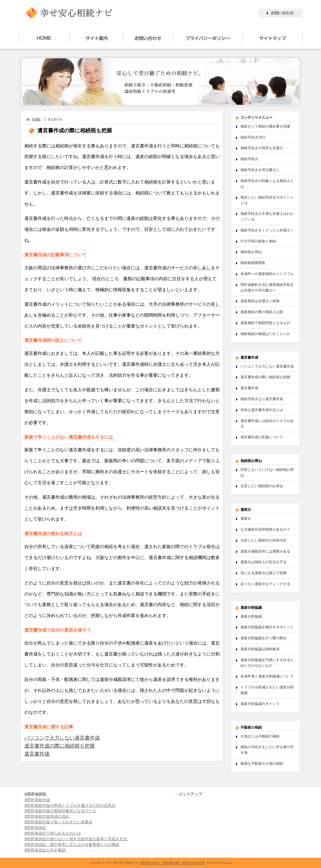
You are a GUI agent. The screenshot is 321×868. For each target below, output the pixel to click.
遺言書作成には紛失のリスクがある (267, 423)
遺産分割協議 (251, 616)
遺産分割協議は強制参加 (260, 649)
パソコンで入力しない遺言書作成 (62, 738)
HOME (36, 119)
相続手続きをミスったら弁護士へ (267, 230)
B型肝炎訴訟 (35, 828)
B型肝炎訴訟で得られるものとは (53, 833)
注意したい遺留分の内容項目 (264, 540)
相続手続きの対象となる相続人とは (267, 183)
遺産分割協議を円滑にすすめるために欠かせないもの (267, 663)
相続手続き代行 (253, 137)
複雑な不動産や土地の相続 (262, 763)
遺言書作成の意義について (262, 437)
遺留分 (246, 518)
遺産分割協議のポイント (260, 704)
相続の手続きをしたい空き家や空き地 (267, 750)
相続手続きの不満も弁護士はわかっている (267, 216)
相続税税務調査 (253, 263)
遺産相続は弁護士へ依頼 (260, 301)
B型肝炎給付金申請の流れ (47, 817)
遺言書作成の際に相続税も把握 (60, 746)
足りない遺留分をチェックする (265, 584)
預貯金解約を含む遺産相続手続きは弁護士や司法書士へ (267, 287)
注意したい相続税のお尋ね (262, 486)
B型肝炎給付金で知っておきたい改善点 (58, 822)
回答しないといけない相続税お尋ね (267, 472)
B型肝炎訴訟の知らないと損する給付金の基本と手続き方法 (76, 839)
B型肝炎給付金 (37, 800)
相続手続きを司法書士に (260, 170)
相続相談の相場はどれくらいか (265, 334)
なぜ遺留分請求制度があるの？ (265, 529)
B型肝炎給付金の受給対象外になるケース (60, 811)
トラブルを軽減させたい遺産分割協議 (267, 690)
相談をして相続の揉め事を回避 (265, 126)
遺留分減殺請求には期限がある (265, 551)
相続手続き (249, 159)
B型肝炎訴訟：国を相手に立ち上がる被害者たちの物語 (72, 845)
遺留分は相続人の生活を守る (264, 562)
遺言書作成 (37, 754)
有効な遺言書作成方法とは (262, 410)
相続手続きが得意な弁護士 (262, 148)
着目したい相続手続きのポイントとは (267, 200)
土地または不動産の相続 (260, 736)
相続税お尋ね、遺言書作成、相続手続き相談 (172, 863)
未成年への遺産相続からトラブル (267, 274)
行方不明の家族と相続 (258, 241)
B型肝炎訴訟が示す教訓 (45, 850)
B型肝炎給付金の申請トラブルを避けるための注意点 (70, 806)
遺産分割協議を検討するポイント (267, 627)
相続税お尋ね (251, 252)
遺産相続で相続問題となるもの (265, 323)
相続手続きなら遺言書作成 (262, 399)
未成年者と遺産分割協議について (267, 676)
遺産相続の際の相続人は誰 (262, 312)
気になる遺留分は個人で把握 (264, 573)
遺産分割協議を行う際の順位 (264, 638)
